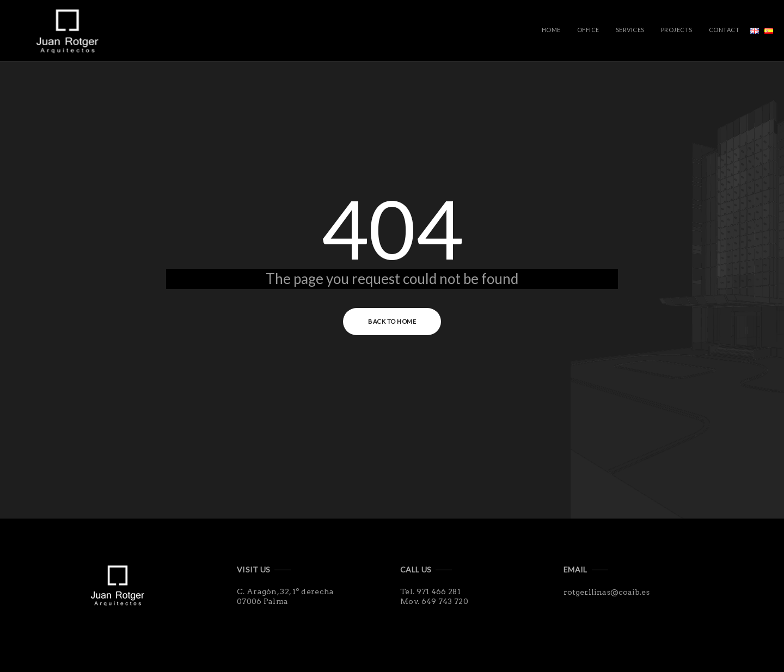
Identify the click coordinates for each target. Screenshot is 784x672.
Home (551, 30)
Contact (724, 30)
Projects (677, 30)
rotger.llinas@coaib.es (607, 592)
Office (588, 30)
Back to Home (392, 321)
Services (630, 30)
